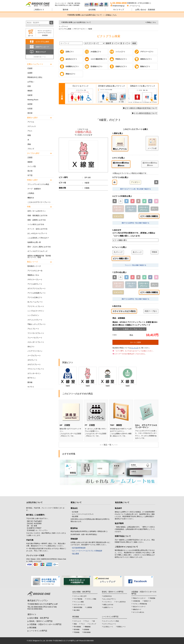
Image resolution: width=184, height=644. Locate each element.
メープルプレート (34, 356)
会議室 (30, 73)
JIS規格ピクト (96, 52)
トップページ (63, 26)
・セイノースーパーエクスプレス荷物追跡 (86, 551)
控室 (29, 86)
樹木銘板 (77, 629)
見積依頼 (145, 10)
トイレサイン (108, 602)
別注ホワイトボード (139, 607)
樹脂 (29, 135)
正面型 (30, 157)
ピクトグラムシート (110, 624)
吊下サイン (32, 378)
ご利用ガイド (39, 10)
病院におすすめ (108, 605)
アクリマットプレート (36, 306)
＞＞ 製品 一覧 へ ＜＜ (109, 445)
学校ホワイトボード (139, 598)
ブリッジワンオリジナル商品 (38, 184)
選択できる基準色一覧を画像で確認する (135, 223)
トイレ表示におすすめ (36, 224)
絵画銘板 (86, 629)
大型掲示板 (136, 601)
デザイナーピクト (79, 29)
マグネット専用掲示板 (140, 604)
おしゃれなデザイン (110, 599)
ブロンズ (31, 149)
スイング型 (32, 166)
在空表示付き (108, 596)
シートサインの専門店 (38, 631)
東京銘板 (33, 628)
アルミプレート (33, 329)
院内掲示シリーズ (34, 266)
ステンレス (32, 126)
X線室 (68, 377)
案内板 (30, 382)
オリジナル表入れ (139, 612)
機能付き (31, 198)
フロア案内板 (78, 599)
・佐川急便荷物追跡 (78, 548)
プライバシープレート (36, 369)
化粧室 (30, 95)
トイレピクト (120, 52)
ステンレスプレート (35, 320)
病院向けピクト (146, 59)
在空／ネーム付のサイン (37, 211)
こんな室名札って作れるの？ (38, 238)
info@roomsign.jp (118, 6)
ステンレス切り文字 (80, 596)
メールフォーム (134, 6)
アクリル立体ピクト (35, 297)
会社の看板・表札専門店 (39, 618)
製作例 (65, 10)
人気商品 (31, 193)
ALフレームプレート (35, 302)
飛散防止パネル (33, 275)
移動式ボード (137, 609)
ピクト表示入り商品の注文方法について (140, 108)
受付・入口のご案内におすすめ (39, 247)
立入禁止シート (108, 627)
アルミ (30, 131)
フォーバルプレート (35, 338)
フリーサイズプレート (36, 333)
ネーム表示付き (121, 602)
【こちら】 (135, 348)
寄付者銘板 (77, 627)
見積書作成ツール (40, 57)
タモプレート (32, 360)
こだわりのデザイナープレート (39, 202)
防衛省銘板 (87, 632)
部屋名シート (122, 627)
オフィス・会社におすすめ (37, 229)
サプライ (31, 387)
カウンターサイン (34, 373)
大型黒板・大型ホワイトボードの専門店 (45, 624)
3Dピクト (31, 347)
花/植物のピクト (97, 66)
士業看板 (89, 607)
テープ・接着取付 (34, 189)
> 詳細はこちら (151, 22)
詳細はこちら (111, 15)
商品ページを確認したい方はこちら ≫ (129, 329)
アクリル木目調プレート (37, 293)
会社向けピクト (71, 59)
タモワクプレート (34, 364)
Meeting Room (33, 100)
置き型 (30, 171)
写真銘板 (77, 632)
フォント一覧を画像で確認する (135, 265)
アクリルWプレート (35, 284)
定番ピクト (70, 52)
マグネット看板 (91, 599)
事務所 (30, 91)
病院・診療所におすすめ (37, 220)
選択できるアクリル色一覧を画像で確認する (135, 189)
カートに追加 (135, 342)
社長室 (30, 109)
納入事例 (77, 610)
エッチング (93, 624)
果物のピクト (71, 74)
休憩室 (30, 104)
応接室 (30, 68)
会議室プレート (108, 607)
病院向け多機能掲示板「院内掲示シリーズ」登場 (39, 257)
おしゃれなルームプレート (37, 233)
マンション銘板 (79, 602)
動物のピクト (145, 66)
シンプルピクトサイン (36, 311)
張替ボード (148, 601)
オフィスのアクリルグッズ (37, 251)
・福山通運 (75, 554)
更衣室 (30, 113)
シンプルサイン (33, 315)
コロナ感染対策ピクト (99, 59)
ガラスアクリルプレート (37, 288)
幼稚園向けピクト (72, 66)
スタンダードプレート (36, 342)
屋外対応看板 (78, 607)
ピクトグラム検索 (65, 29)
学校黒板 (152, 598)
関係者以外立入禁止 (35, 77)
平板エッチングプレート (37, 324)
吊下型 (30, 175)
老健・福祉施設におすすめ (37, 215)
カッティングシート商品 (111, 621)
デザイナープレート (35, 280)
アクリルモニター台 (35, 271)
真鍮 (29, 144)
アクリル (31, 122)
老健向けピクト (121, 66)
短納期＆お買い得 (34, 242)
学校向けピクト (121, 59)
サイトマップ (119, 10)
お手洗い (31, 82)
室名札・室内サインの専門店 (41, 621)
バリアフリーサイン (35, 351)
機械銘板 (88, 627)
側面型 (30, 162)
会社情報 (92, 10)
